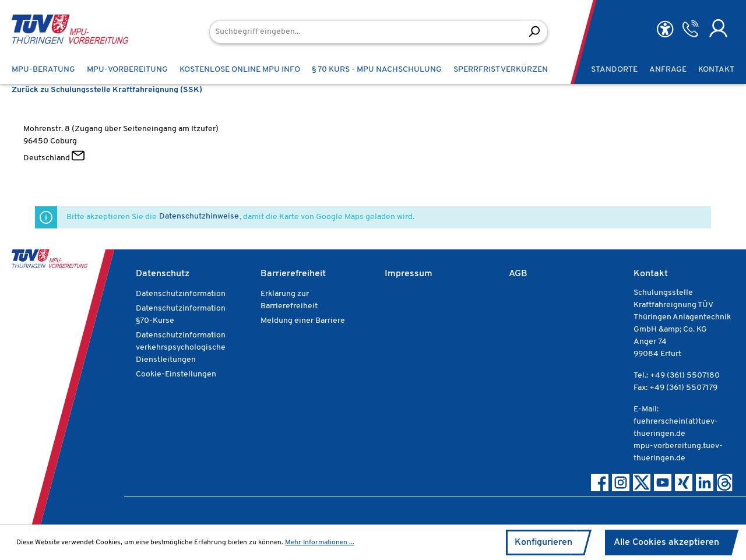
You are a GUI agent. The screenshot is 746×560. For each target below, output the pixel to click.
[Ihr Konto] (718, 29)
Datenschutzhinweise (199, 216)
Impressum (409, 274)
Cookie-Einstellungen (176, 374)
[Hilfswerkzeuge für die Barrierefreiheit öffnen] (665, 29)
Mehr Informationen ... (320, 543)
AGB (518, 274)
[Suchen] (534, 32)
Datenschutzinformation (181, 294)
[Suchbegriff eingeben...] (365, 32)
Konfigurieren (543, 543)
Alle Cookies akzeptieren (666, 543)
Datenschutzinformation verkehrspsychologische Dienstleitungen (181, 348)
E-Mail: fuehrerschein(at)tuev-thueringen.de (676, 422)
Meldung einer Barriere (303, 321)
